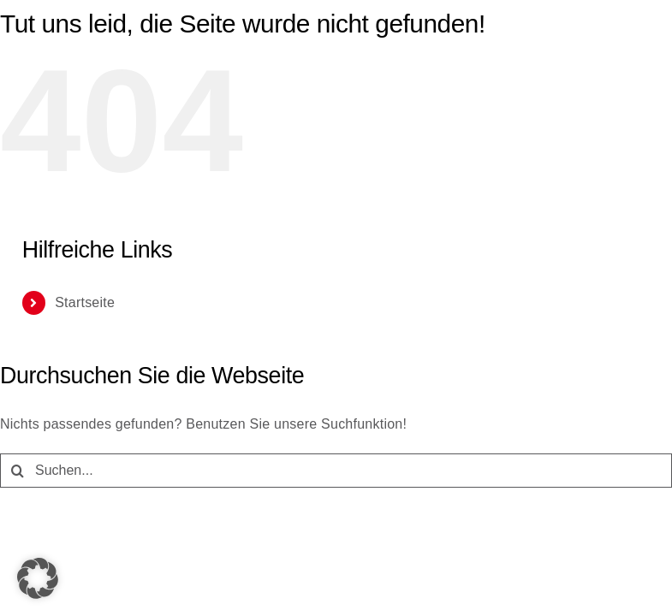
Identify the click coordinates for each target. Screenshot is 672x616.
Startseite (85, 302)
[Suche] (17, 471)
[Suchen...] (336, 471)
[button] (38, 578)
